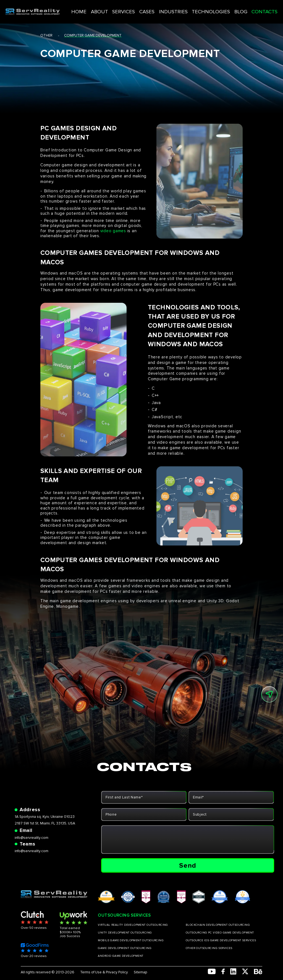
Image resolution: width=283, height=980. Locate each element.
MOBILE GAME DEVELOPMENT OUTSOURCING (131, 940)
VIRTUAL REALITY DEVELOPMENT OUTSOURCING (133, 925)
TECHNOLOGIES (209, 8)
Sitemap (141, 972)
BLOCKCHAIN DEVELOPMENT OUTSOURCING (218, 925)
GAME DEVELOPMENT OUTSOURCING (125, 948)
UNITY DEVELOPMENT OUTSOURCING (125, 933)
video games (113, 231)
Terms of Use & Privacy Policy (104, 972)
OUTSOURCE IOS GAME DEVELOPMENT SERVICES (221, 940)
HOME (100, 8)
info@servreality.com (32, 838)
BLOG (233, 8)
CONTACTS (253, 8)
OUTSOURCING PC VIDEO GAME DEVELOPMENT (220, 933)
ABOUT (117, 8)
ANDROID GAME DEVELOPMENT (120, 956)
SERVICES (137, 8)
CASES (156, 8)
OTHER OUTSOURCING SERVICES (209, 948)
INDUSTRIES (178, 8)
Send (188, 865)
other (46, 35)
